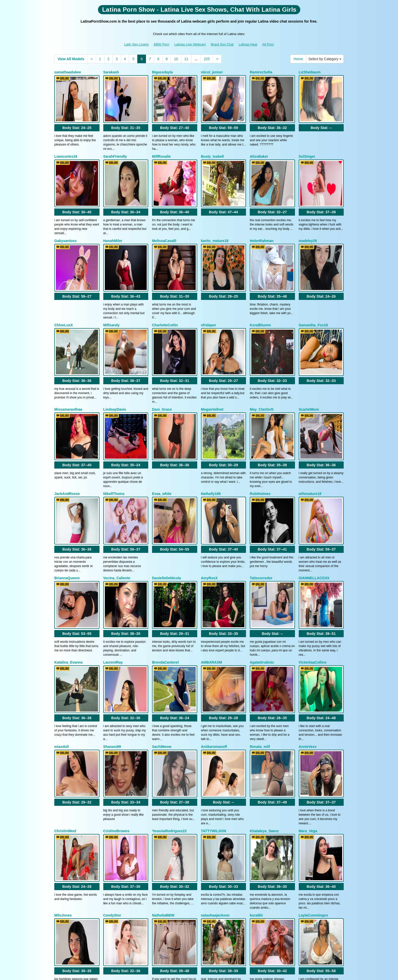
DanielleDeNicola (167, 491)
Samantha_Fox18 (313, 282)
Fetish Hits (241, 973)
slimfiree (208, 840)
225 (207, 59)
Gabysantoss (65, 212)
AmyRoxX (209, 491)
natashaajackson (215, 770)
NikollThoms (114, 421)
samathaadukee (68, 72)
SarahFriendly (115, 142)
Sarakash (111, 72)
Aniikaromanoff (214, 631)
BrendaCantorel (165, 561)
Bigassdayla (162, 72)
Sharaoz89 (112, 631)
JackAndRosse (67, 421)
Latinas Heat (248, 44)
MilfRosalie (161, 142)
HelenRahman (262, 212)
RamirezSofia (261, 72)
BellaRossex (309, 840)
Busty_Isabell (212, 142)
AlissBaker (259, 142)
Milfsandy (112, 282)
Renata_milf (260, 631)
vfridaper (209, 282)
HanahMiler (113, 212)
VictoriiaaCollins (313, 561)
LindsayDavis (115, 351)
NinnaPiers (259, 840)
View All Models (71, 59)
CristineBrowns (116, 701)
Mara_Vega (308, 701)
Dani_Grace (162, 351)
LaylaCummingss (313, 770)
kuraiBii (256, 770)
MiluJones (63, 770)
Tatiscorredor (261, 491)
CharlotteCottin (165, 282)
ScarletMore (309, 351)
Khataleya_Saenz (264, 701)
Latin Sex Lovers (136, 44)
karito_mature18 (215, 212)
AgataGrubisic (262, 561)
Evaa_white (162, 421)
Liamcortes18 (66, 142)
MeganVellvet (212, 351)
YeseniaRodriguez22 (169, 701)
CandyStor (112, 770)
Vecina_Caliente (117, 491)
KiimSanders (114, 840)
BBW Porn (162, 44)
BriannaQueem (67, 491)
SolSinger (307, 142)
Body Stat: (77, 113)
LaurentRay (113, 561)
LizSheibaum (310, 72)
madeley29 (308, 212)
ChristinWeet (65, 701)
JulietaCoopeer (165, 840)
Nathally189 (211, 421)
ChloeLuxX (64, 282)
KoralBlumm (260, 282)
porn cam (306, 936)
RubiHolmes (260, 421)
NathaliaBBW (163, 770)
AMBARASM (212, 561)
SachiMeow (162, 631)
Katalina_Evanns (69, 561)
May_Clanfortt (262, 351)
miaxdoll (62, 631)
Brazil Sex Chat (222, 44)
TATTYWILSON (214, 701)
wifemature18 (310, 421)
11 (186, 59)
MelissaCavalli (164, 212)
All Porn (268, 44)
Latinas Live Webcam (190, 44)
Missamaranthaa (68, 351)
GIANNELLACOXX (314, 491)
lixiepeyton (64, 840)
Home (298, 59)
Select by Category (325, 59)
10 (176, 59)
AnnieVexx (308, 631)
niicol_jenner (212, 72)
